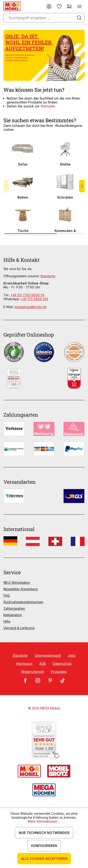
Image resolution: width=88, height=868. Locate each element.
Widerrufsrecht (33, 672)
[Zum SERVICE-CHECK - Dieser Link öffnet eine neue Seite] (44, 740)
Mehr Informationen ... (44, 821)
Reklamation (13, 615)
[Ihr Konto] (49, 6)
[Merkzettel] (59, 6)
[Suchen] (79, 18)
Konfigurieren (44, 846)
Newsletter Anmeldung (21, 589)
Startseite (48, 106)
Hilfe (7, 621)
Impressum (24, 663)
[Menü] (79, 6)
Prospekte (59, 672)
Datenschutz (62, 663)
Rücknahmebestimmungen (23, 602)
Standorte (48, 276)
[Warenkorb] (69, 6)
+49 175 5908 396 (34, 299)
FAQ (7, 595)
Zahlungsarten (14, 608)
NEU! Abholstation (17, 582)
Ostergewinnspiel (48, 655)
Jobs (72, 655)
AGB (43, 663)
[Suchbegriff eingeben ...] (44, 18)
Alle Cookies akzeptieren (44, 859)
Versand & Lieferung (19, 628)
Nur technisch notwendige (44, 833)
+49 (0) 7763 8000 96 (27, 295)
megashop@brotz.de (30, 307)
